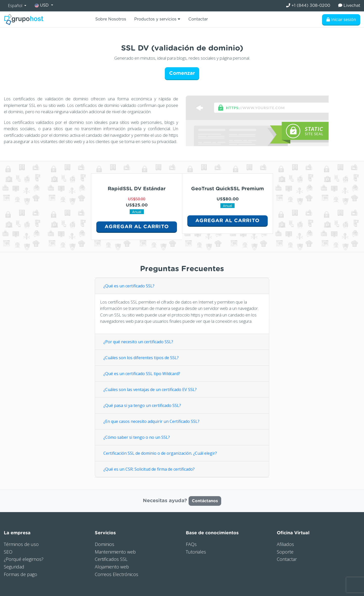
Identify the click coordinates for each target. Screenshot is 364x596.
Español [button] (16, 6)
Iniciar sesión (341, 19)
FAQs (191, 544)
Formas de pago (20, 574)
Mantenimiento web (115, 552)
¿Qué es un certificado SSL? (129, 286)
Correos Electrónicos (117, 574)
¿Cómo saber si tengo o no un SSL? (137, 437)
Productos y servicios (157, 19)
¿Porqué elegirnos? (24, 559)
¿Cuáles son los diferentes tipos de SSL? (141, 358)
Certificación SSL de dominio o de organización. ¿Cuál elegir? (160, 453)
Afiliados (285, 544)
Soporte (285, 552)
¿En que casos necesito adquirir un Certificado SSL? (151, 421)
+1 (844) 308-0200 (308, 5)
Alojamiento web (112, 567)
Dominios (105, 544)
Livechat (349, 5)
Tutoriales (196, 552)
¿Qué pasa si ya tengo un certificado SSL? (142, 405)
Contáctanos (205, 501)
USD (42, 5)
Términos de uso (21, 544)
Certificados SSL (111, 559)
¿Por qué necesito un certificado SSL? (138, 342)
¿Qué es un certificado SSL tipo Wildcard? (142, 374)
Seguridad (14, 567)
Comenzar (182, 73)
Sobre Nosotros (111, 19)
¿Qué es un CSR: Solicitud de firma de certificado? (150, 469)
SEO (8, 552)
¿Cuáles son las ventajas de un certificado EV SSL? (150, 389)
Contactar (198, 19)
